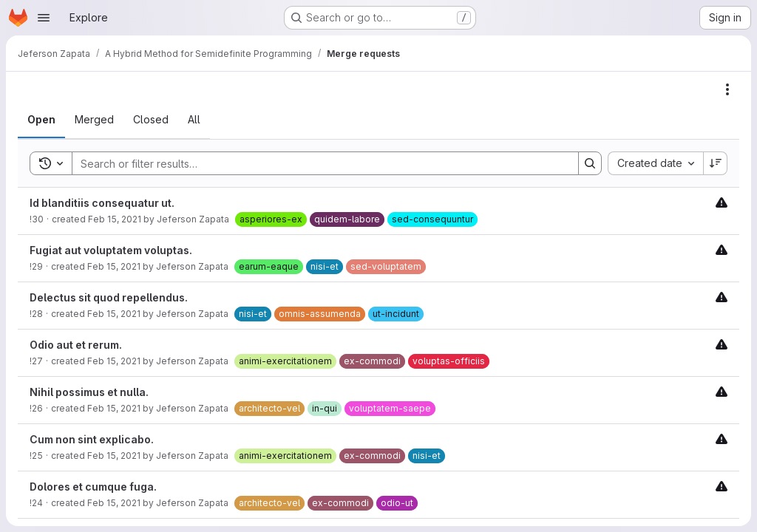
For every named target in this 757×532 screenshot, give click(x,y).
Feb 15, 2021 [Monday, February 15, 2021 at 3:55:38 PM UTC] (115, 219)
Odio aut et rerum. (76, 345)
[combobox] (655, 163)
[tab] (41, 120)
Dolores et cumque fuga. (93, 487)
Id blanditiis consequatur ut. (102, 203)
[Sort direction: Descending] (716, 163)
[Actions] (727, 89)
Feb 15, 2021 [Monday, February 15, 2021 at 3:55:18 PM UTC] (114, 503)
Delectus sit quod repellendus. (109, 297)
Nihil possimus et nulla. (89, 392)
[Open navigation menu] (44, 18)
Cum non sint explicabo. (92, 439)
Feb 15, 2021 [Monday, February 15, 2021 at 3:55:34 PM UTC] (114, 266)
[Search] (318, 163)
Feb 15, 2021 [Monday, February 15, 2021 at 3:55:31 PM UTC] (114, 314)
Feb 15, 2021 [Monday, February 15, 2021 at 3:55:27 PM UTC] (114, 361)
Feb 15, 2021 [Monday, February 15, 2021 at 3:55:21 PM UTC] (114, 456)
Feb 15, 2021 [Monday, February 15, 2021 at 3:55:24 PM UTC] (114, 408)
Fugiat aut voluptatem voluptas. (111, 250)
